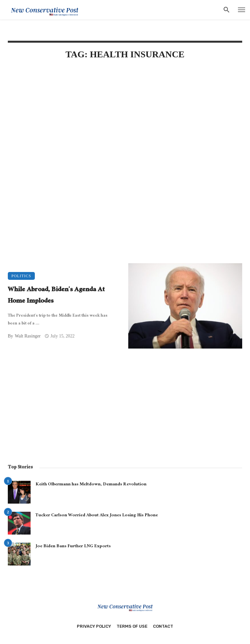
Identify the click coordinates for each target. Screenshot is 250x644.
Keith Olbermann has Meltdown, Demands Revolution (91, 485)
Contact (163, 626)
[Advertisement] (125, 121)
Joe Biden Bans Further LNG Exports (73, 547)
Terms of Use (132, 626)
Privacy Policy (94, 626)
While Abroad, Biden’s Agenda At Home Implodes (56, 296)
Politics (21, 276)
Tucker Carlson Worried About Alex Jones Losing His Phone (97, 516)
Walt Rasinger (28, 336)
